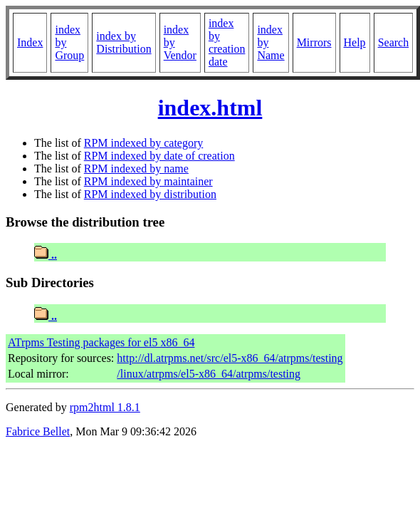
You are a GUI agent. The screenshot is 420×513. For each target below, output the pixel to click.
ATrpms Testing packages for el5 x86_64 (101, 342)
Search (394, 42)
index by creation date (227, 42)
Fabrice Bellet (38, 431)
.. (46, 255)
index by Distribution (124, 42)
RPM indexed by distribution (150, 194)
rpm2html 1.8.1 (105, 407)
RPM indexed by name (136, 169)
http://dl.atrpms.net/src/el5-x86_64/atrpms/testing (230, 358)
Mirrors (314, 42)
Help (355, 42)
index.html (210, 108)
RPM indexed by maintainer (148, 181)
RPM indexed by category (144, 143)
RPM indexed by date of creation (159, 156)
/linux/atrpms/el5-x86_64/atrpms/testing (209, 374)
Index (30, 42)
